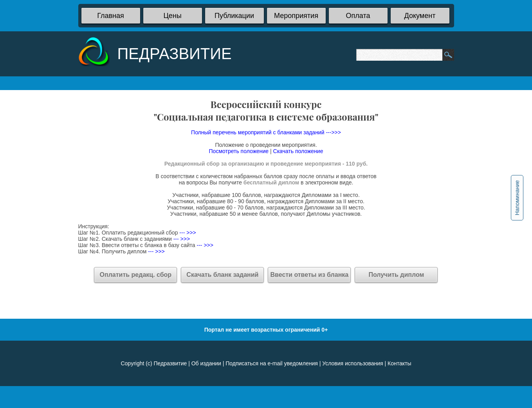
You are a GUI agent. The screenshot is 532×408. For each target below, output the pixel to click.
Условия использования (353, 363)
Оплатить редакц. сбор (136, 275)
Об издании (206, 363)
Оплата (358, 16)
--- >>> (187, 233)
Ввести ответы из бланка (310, 275)
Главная (111, 16)
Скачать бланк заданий (222, 275)
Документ (420, 16)
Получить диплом (396, 275)
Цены (172, 16)
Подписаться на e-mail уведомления (272, 363)
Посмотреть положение (239, 151)
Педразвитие (170, 363)
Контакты (399, 363)
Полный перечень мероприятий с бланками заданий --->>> (266, 132)
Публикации (234, 16)
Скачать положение (298, 151)
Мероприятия (296, 16)
